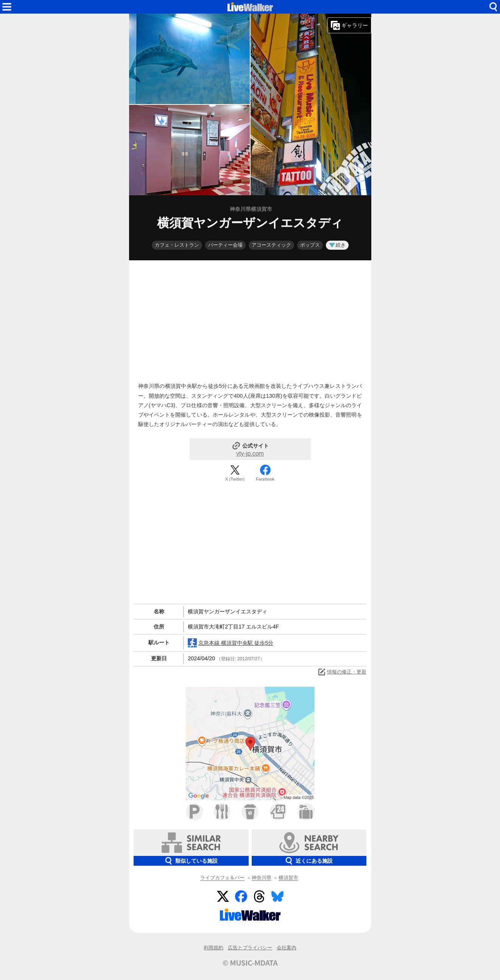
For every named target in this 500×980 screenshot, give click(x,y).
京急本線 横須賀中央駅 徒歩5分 (231, 643)
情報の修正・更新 (342, 672)
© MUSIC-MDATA (250, 963)
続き (337, 245)
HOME (250, 7)
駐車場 (194, 812)
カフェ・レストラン (177, 245)
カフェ (250, 812)
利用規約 (213, 948)
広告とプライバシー (250, 948)
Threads (259, 896)
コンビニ (278, 812)
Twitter (223, 896)
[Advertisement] (250, 319)
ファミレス (222, 812)
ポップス (310, 245)
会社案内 (287, 948)
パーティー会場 (225, 245)
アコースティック (271, 245)
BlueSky (277, 896)
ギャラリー (349, 25)
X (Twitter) (235, 479)
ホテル (306, 812)
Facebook (265, 479)
